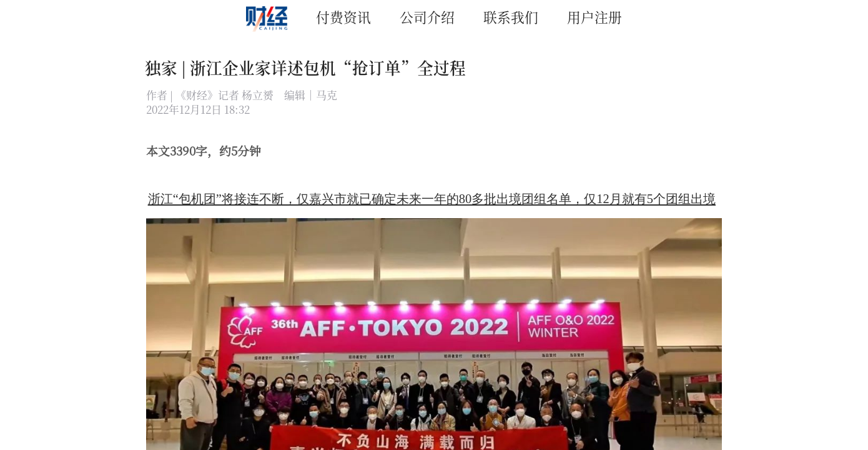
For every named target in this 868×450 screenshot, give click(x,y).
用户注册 (594, 17)
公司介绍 (427, 17)
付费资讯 (343, 17)
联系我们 (511, 17)
